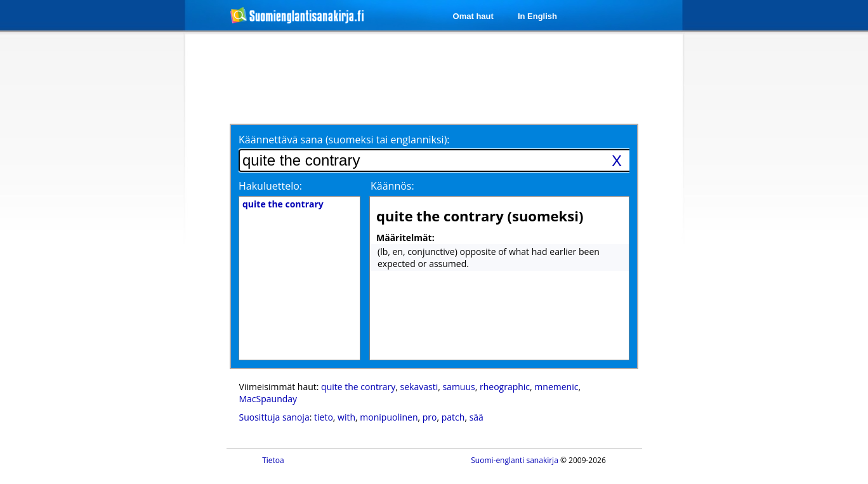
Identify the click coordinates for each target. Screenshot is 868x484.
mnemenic (556, 387)
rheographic (505, 387)
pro (430, 417)
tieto (324, 417)
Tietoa (273, 460)
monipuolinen (389, 417)
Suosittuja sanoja (274, 417)
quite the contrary (358, 387)
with (346, 417)
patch (453, 417)
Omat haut (473, 16)
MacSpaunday (268, 399)
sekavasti (419, 387)
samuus (458, 387)
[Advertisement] (118, 240)
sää (477, 417)
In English (537, 16)
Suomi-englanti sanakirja (515, 460)
